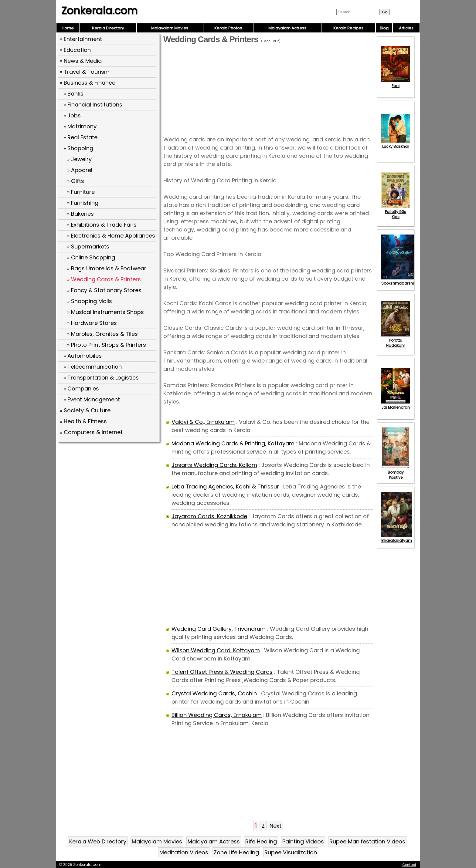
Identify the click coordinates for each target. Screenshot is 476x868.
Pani (396, 83)
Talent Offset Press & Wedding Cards (222, 672)
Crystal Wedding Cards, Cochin (214, 693)
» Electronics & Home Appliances (111, 236)
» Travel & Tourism (85, 72)
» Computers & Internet (91, 432)
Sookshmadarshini (399, 281)
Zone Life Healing (236, 852)
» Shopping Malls (90, 301)
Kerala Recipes (348, 28)
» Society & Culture (85, 410)
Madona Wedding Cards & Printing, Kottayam (233, 443)
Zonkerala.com (99, 11)
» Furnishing (83, 203)
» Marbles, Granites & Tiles (102, 334)
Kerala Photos (228, 28)
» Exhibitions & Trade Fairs (102, 225)
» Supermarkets (88, 247)
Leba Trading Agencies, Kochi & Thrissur (225, 486)
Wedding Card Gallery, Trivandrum (219, 629)
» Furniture (81, 192)
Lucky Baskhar (396, 144)
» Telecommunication (93, 367)
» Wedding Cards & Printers (104, 279)
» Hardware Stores (92, 323)
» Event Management (92, 399)
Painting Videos (303, 841)
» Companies (81, 388)
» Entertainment (81, 39)
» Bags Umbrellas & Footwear (107, 268)
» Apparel (80, 170)
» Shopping (78, 148)
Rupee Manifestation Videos (367, 841)
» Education (75, 50)
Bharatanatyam (397, 538)
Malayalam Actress (287, 28)
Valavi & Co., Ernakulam (203, 422)
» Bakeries (80, 214)
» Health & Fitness (83, 421)
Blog (384, 28)
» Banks (73, 94)
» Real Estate (80, 137)
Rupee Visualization (291, 852)
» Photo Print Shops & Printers (107, 345)
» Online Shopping (91, 257)
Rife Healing (261, 841)
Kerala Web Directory (98, 841)
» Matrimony (80, 126)
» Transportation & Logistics (101, 378)
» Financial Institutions (93, 105)
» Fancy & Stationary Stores (104, 290)
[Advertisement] (110, 488)
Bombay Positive (396, 472)
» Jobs (72, 115)
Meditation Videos (184, 852)
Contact (409, 865)
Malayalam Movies (170, 28)
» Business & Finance (88, 83)
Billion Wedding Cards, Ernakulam (217, 715)
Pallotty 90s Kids (396, 212)
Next (275, 826)
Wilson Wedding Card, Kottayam (216, 650)
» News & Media (81, 61)
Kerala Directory (108, 28)
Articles (406, 28)
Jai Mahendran (396, 405)
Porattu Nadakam (396, 340)
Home (68, 28)
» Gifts (76, 181)
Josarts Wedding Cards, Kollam (214, 465)
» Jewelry (79, 159)
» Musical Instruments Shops (105, 312)
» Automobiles (83, 356)
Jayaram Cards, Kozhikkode (209, 516)
